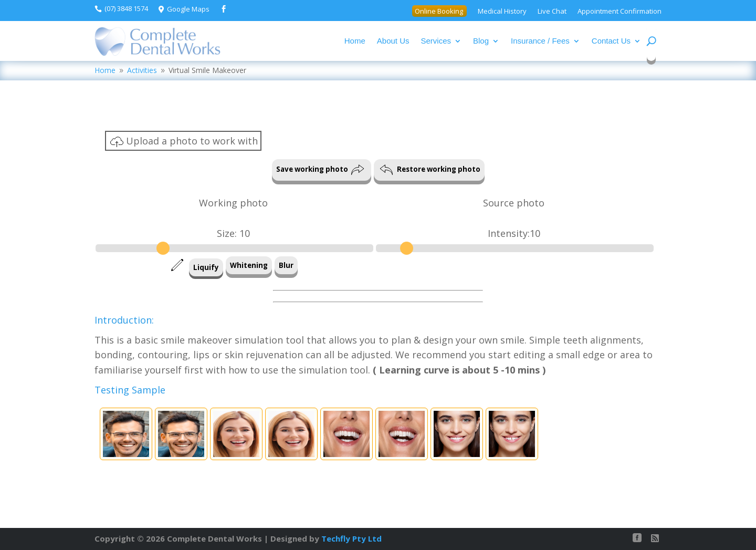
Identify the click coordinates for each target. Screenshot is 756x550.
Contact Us (611, 41)
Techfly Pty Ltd (351, 538)
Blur (286, 265)
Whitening (249, 265)
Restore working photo (430, 170)
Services (436, 41)
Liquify (206, 267)
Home (355, 41)
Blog (481, 41)
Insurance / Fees (540, 41)
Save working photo (320, 170)
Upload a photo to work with (184, 142)
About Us (393, 41)
